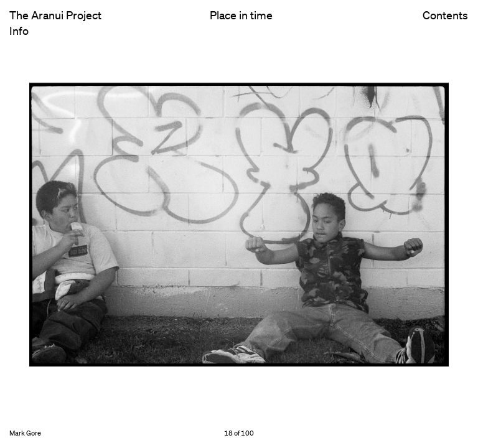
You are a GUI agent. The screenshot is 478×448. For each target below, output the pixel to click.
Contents (445, 26)
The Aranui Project (55, 15)
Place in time (241, 15)
